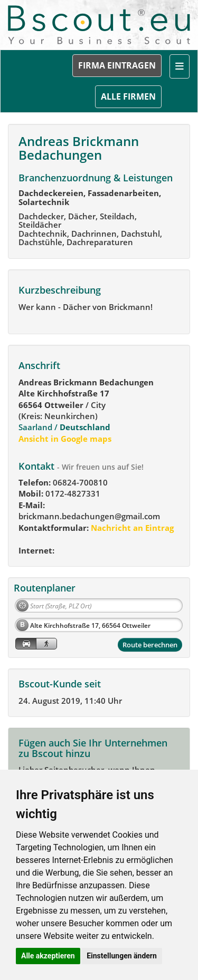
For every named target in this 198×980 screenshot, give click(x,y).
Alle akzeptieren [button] (48, 956)
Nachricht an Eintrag (131, 528)
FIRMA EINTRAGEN (117, 65)
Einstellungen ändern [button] (122, 956)
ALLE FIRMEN (128, 96)
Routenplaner (45, 588)
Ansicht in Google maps (65, 439)
